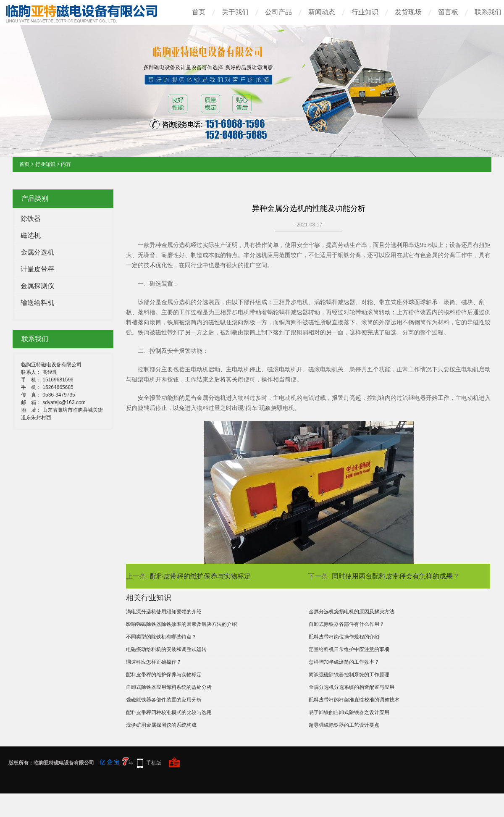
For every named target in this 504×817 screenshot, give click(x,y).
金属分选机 (37, 252)
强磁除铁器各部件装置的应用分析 (164, 700)
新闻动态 (322, 12)
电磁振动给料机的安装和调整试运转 (166, 649)
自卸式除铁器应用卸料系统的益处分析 (169, 687)
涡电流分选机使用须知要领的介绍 (164, 612)
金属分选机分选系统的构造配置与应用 (352, 687)
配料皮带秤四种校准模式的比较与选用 (169, 712)
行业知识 (365, 12)
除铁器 (31, 219)
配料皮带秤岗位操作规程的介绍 (344, 637)
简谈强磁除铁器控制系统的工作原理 (349, 675)
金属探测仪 (37, 286)
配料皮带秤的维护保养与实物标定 (200, 576)
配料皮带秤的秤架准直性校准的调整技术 (354, 700)
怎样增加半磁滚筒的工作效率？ (344, 662)
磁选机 (31, 235)
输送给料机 (37, 303)
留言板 (448, 12)
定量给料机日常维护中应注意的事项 (349, 649)
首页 (199, 12)
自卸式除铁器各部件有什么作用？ (346, 624)
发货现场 (408, 12)
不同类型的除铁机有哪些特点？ (161, 637)
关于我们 (235, 12)
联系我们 (488, 12)
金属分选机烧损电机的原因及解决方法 (352, 612)
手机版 (154, 763)
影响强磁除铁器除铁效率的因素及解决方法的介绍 (181, 624)
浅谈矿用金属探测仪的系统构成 (161, 725)
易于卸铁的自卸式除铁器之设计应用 (349, 712)
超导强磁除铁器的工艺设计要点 (344, 725)
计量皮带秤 (37, 269)
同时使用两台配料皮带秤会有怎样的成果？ (396, 576)
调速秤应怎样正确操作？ (154, 662)
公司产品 (278, 12)
